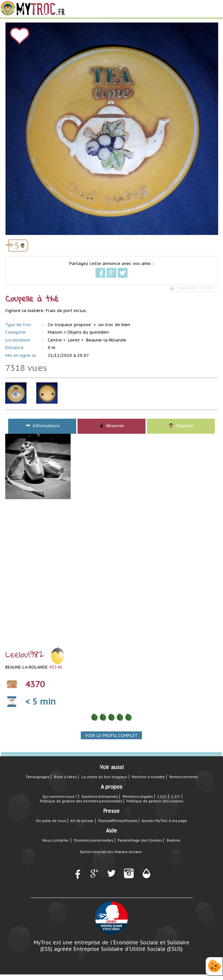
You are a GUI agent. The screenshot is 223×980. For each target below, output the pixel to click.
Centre (55, 340)
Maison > (57, 332)
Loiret (74, 340)
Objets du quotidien (88, 332)
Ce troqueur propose (70, 325)
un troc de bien (114, 325)
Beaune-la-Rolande (106, 340)
